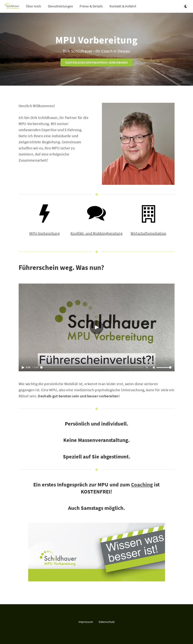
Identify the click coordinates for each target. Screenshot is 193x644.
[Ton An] (154, 368)
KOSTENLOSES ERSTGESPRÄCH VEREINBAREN (96, 62)
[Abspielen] (97, 327)
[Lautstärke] (164, 367)
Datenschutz (107, 622)
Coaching (142, 485)
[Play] (23, 367)
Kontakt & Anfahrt (123, 6)
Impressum (86, 622)
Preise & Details (91, 6)
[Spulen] (92, 367)
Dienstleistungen (61, 6)
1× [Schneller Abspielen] (147, 367)
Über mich (34, 6)
